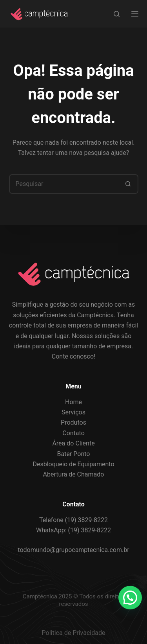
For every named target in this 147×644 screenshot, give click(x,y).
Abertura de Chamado (74, 474)
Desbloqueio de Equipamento (73, 464)
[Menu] (135, 14)
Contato (73, 433)
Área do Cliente (73, 443)
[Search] (117, 14)
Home (73, 402)
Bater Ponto (74, 454)
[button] (130, 598)
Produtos (73, 422)
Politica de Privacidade (74, 633)
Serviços (73, 412)
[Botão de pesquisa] (129, 184)
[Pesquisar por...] (64, 184)
